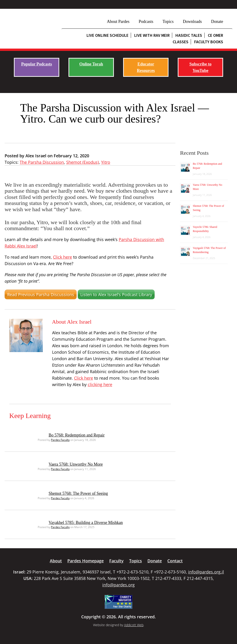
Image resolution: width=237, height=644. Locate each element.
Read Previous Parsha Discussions (41, 294)
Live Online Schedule (108, 35)
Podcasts (146, 22)
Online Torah (91, 64)
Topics (168, 22)
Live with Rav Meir (152, 35)
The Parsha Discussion (42, 162)
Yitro (106, 162)
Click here (62, 257)
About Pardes (118, 22)
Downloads (192, 22)
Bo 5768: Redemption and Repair (77, 435)
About (56, 561)
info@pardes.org (118, 585)
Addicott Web (134, 625)
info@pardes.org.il (206, 572)
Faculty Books (209, 42)
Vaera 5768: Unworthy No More (76, 464)
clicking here (100, 384)
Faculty (116, 561)
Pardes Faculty (60, 440)
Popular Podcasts (36, 64)
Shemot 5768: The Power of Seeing (78, 493)
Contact (175, 561)
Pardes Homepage (86, 561)
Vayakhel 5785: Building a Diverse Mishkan (86, 523)
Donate (217, 22)
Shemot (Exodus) (83, 162)
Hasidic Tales (189, 35)
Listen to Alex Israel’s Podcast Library (116, 294)
